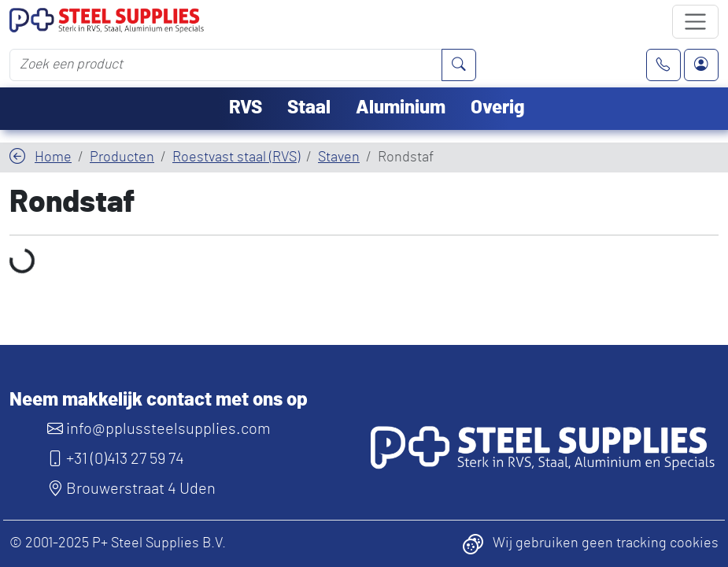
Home (53, 157)
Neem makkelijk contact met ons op (159, 400)
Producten (122, 157)
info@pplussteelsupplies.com (159, 429)
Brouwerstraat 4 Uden (131, 489)
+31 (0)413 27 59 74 (116, 459)
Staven (339, 157)
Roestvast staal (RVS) (236, 157)
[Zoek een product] (226, 65)
